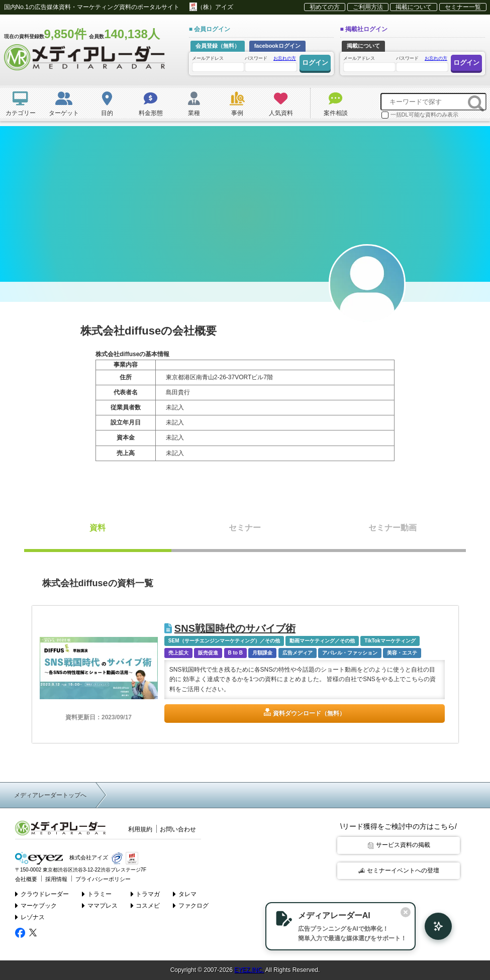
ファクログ (191, 905)
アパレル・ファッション (350, 653)
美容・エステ (402, 653)
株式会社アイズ (62, 858)
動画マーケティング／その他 (322, 641)
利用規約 (140, 829)
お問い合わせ (178, 829)
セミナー (245, 528)
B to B (235, 653)
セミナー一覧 (463, 7)
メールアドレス (218, 64)
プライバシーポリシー (103, 879)
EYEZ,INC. (249, 970)
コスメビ (145, 905)
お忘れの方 (285, 58)
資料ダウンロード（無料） (309, 713)
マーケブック (36, 905)
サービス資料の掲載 (399, 845)
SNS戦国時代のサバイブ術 (230, 628)
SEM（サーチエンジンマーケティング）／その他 (224, 641)
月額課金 (262, 653)
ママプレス (100, 905)
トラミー (97, 894)
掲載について (414, 7)
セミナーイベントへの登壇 (399, 870)
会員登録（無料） (218, 46)
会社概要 (26, 879)
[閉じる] (404, 912)
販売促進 (208, 653)
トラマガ (145, 894)
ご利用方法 (368, 7)
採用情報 (56, 879)
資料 (97, 528)
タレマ (185, 894)
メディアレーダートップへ (50, 795)
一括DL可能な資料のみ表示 (420, 115)
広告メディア (298, 653)
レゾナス (30, 917)
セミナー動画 (393, 528)
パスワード (270, 63)
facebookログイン (277, 46)
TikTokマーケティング (390, 641)
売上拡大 (178, 653)
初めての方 (325, 7)
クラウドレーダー (42, 894)
